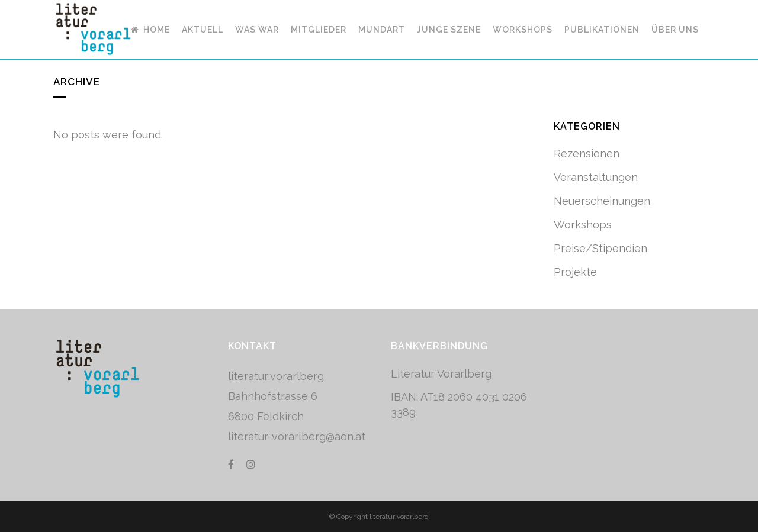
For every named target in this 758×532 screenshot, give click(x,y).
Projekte (575, 272)
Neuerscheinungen (602, 201)
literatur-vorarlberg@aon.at (297, 436)
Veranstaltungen (596, 177)
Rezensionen (587, 154)
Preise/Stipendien (600, 248)
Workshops (583, 225)
